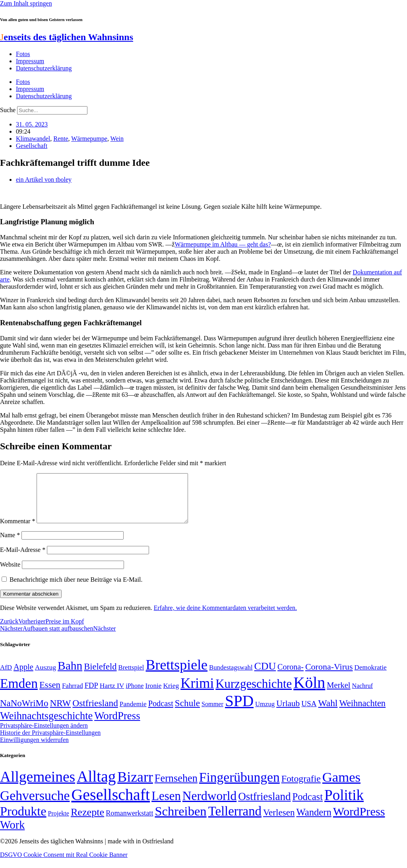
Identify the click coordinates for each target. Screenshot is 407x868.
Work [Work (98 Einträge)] (12, 834)
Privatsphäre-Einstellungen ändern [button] (44, 735)
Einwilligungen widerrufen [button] (34, 749)
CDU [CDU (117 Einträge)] (265, 676)
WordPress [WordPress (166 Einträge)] (359, 821)
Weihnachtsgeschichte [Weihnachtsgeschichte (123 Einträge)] (46, 725)
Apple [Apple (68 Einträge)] (23, 676)
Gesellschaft (32, 146)
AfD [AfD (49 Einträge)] (6, 677)
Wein (117, 139)
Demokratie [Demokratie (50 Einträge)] (371, 677)
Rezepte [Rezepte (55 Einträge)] (87, 822)
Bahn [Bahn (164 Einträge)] (70, 675)
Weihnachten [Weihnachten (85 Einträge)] (362, 713)
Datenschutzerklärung (44, 68)
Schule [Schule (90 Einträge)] (187, 713)
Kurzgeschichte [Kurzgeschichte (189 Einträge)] (254, 693)
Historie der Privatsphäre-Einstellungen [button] (50, 742)
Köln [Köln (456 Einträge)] (309, 692)
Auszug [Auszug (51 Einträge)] (46, 677)
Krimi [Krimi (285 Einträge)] (197, 693)
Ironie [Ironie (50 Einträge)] (153, 695)
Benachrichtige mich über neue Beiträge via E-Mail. (76, 589)
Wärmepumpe (89, 139)
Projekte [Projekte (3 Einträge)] (59, 823)
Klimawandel (33, 139)
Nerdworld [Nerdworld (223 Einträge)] (209, 805)
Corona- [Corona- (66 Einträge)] (291, 676)
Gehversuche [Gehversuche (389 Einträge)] (35, 805)
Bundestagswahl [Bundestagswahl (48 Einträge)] (231, 677)
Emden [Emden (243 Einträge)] (19, 693)
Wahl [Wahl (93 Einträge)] (328, 713)
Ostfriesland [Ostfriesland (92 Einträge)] (95, 713)
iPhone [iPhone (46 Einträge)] (135, 695)
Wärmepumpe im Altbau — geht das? (223, 244)
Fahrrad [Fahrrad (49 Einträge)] (73, 695)
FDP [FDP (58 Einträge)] (91, 695)
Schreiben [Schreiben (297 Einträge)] (180, 821)
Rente (61, 139)
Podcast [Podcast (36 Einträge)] (308, 806)
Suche (8, 110)
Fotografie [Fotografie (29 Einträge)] (301, 788)
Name (10, 545)
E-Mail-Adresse (23, 559)
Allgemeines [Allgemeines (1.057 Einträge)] (38, 786)
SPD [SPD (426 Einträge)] (239, 710)
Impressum (30, 61)
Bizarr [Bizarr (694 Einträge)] (135, 786)
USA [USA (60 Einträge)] (309, 713)
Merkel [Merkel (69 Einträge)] (338, 695)
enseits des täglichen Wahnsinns (67, 37)
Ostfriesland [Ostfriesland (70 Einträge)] (264, 806)
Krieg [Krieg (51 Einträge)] (171, 695)
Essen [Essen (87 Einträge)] (50, 694)
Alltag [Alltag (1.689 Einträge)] (96, 786)
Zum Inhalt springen (26, 3)
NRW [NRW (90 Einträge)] (60, 713)
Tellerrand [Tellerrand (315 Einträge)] (235, 821)
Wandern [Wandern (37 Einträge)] (314, 822)
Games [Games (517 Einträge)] (341, 787)
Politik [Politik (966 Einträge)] (344, 805)
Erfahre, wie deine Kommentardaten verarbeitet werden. (225, 617)
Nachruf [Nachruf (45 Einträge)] (362, 695)
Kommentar (17, 531)
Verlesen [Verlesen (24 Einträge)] (279, 822)
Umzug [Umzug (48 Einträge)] (265, 714)
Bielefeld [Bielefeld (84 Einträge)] (100, 676)
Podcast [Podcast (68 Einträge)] (161, 713)
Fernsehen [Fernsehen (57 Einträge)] (176, 788)
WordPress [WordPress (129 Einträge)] (117, 725)
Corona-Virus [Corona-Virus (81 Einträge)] (329, 676)
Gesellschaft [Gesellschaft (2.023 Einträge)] (110, 804)
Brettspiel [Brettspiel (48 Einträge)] (131, 677)
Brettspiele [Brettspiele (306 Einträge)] (177, 674)
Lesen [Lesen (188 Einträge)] (166, 805)
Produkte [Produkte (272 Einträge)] (23, 821)
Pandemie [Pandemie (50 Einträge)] (133, 714)
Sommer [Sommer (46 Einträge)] (212, 714)
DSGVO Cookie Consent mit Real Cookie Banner (64, 864)
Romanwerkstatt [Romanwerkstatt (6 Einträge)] (129, 823)
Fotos (23, 54)
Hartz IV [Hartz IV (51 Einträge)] (112, 695)
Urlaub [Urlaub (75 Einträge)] (288, 713)
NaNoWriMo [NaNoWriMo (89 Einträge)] (24, 713)
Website (10, 574)
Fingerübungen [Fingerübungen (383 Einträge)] (239, 787)
